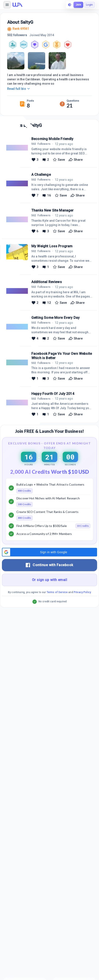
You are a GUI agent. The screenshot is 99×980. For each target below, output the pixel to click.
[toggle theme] (70, 5)
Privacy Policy (82, 592)
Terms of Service (57, 592)
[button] (49, 552)
